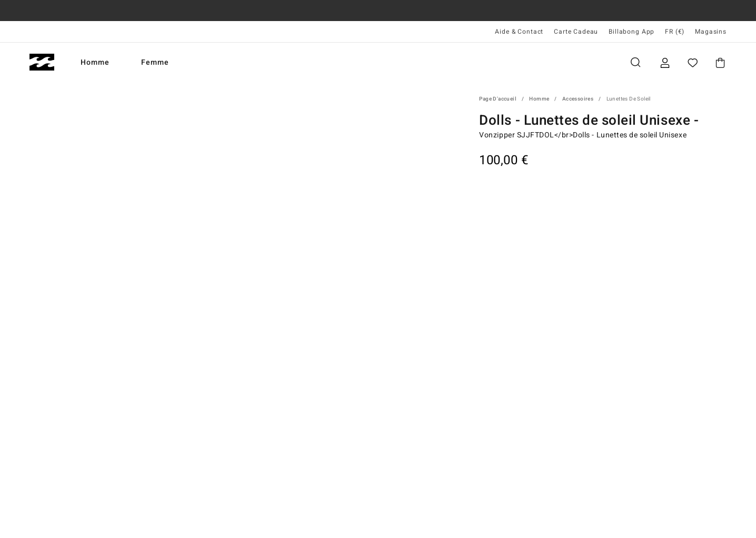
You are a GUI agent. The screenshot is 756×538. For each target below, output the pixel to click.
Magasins (711, 32)
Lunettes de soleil (629, 99)
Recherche (635, 62)
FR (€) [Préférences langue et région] (675, 32)
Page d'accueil (498, 99)
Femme (155, 62)
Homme (95, 62)
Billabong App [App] (631, 32)
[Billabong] (42, 62)
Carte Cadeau (576, 32)
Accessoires (578, 99)
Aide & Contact (519, 32)
